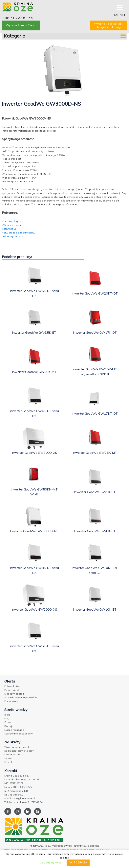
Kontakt (9, 762)
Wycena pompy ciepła (17, 747)
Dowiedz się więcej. (51, 863)
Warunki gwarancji (13, 225)
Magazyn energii (14, 694)
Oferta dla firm (13, 755)
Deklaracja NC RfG (13, 236)
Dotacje (9, 726)
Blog (7, 715)
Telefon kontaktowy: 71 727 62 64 (23, 802)
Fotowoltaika (12, 686)
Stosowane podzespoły (18, 734)
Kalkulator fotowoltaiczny (19, 751)
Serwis (8, 758)
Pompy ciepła (12, 690)
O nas (8, 722)
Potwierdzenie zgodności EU (19, 233)
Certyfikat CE (9, 229)
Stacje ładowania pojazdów (21, 697)
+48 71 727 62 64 (18, 17)
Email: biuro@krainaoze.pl (20, 798)
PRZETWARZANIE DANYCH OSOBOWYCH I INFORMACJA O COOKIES (64, 846)
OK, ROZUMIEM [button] (78, 862)
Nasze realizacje (14, 730)
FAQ (7, 718)
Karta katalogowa (12, 221)
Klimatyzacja (12, 701)
